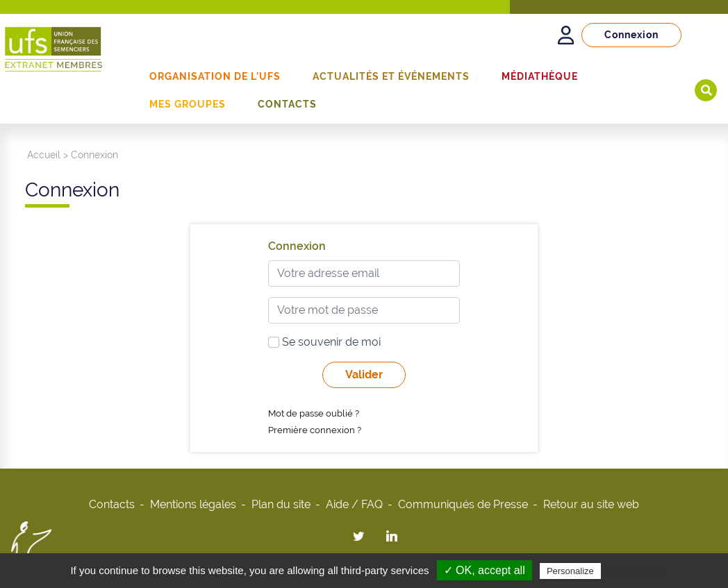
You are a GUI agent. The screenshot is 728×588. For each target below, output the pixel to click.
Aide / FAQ (354, 504)
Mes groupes (188, 104)
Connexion (631, 35)
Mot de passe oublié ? (314, 413)
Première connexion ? (315, 430)
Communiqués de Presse (463, 504)
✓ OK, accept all (485, 570)
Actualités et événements (391, 76)
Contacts (287, 104)
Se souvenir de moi (324, 342)
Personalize (570, 571)
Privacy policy (638, 571)
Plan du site (281, 504)
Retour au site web (591, 504)
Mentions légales (193, 504)
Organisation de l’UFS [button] (215, 76)
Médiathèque (540, 76)
